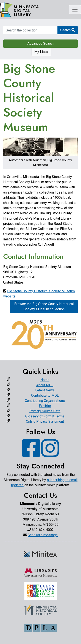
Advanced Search (40, 44)
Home (45, 380)
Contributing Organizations (45, 401)
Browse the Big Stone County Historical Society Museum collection (44, 306)
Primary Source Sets (45, 411)
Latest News (45, 390)
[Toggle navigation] (75, 10)
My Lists (41, 52)
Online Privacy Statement (45, 421)
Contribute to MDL (45, 395)
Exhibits (45, 406)
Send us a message (43, 535)
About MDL (45, 385)
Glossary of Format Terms (45, 416)
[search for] (30, 30)
